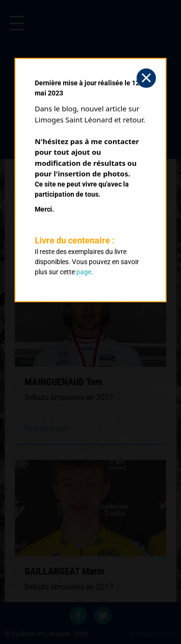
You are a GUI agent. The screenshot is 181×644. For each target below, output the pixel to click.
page (84, 272)
